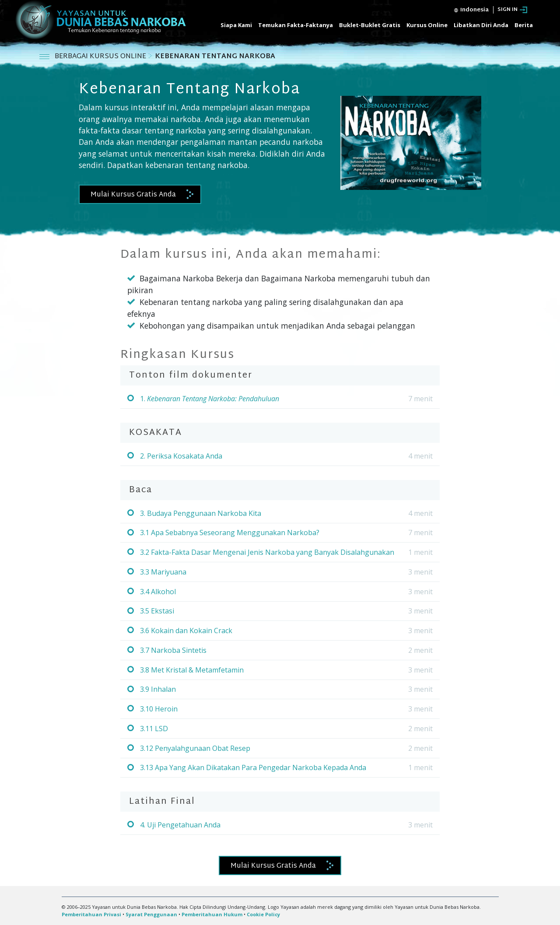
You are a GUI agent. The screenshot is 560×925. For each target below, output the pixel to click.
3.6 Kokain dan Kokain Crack (186, 631)
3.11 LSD (154, 729)
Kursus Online (427, 25)
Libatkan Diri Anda (481, 25)
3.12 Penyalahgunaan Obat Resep (195, 748)
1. (210, 399)
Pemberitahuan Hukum (212, 914)
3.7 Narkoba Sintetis (173, 650)
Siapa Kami (236, 25)
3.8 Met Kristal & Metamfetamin (192, 670)
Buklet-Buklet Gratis (370, 25)
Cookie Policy (263, 914)
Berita (524, 25)
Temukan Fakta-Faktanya (296, 25)
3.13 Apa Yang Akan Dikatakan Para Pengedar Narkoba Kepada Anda (253, 767)
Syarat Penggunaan (151, 914)
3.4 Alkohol (158, 592)
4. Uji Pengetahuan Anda (180, 825)
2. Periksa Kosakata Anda (181, 456)
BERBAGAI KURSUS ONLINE (101, 57)
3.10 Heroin (159, 709)
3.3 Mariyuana (163, 572)
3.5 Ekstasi (157, 611)
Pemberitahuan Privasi (91, 914)
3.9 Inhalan (158, 689)
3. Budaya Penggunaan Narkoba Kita (201, 513)
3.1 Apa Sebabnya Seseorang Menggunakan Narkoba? (230, 533)
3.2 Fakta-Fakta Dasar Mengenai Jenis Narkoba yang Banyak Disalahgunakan (267, 552)
